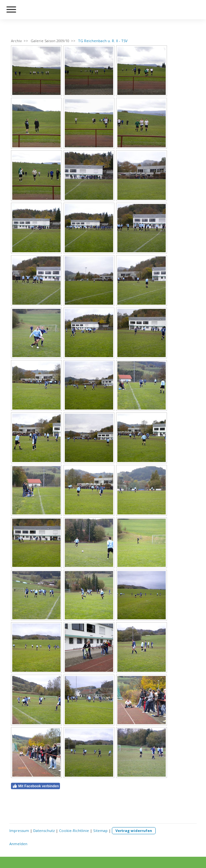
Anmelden (18, 844)
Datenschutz (44, 831)
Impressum (19, 831)
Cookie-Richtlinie (74, 831)
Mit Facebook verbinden (36, 786)
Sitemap (100, 831)
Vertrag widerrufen (134, 831)
